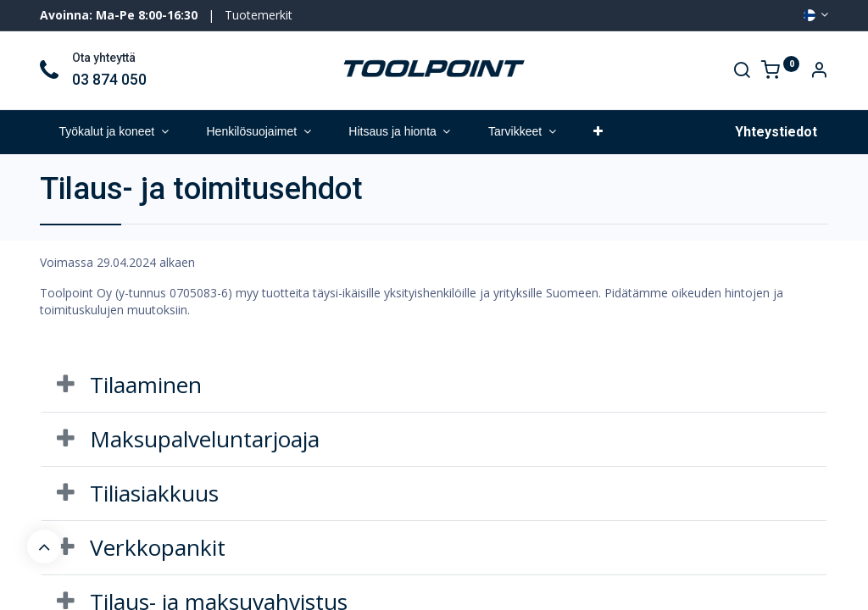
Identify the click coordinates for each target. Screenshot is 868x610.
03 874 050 (109, 80)
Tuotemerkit (259, 15)
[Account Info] (819, 72)
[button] (598, 132)
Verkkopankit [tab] (158, 547)
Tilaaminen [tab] (146, 385)
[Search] (742, 72)
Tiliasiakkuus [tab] (154, 493)
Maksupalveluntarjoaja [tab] (205, 439)
